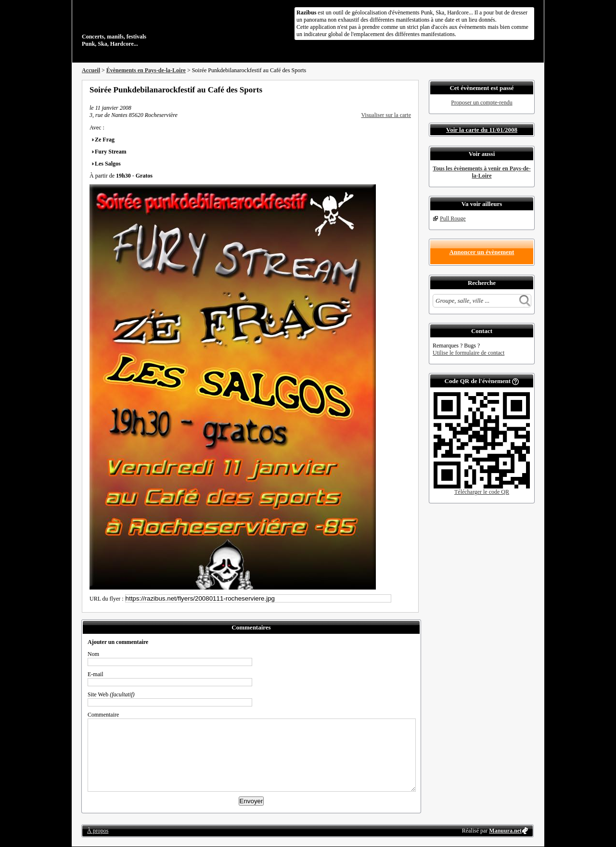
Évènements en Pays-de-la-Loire (146, 70)
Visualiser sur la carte (386, 115)
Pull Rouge (453, 218)
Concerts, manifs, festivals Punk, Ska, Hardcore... (144, 26)
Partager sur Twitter (382, 90)
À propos (98, 831)
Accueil (91, 70)
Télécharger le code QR (482, 492)
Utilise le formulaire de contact (468, 353)
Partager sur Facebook (369, 90)
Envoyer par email (395, 90)
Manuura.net (505, 831)
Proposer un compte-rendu (481, 103)
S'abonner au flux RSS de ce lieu (408, 90)
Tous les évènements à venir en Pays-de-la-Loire (481, 172)
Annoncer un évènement (482, 252)
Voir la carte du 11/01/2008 (482, 130)
